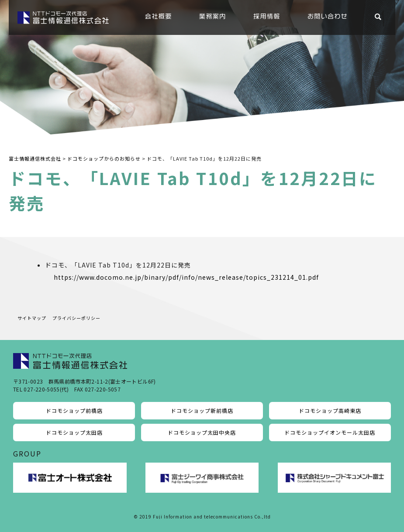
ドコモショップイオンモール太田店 (330, 432)
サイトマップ (32, 318)
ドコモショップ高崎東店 (330, 410)
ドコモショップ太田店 (74, 432)
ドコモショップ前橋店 (74, 410)
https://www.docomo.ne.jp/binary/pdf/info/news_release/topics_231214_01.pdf (186, 277)
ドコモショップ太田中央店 (202, 432)
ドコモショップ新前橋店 (202, 410)
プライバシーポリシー (76, 318)
